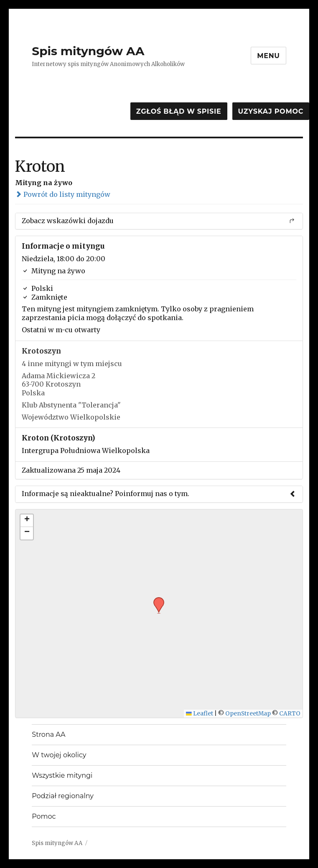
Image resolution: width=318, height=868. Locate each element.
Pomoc (44, 816)
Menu (268, 56)
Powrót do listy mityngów (63, 194)
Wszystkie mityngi (62, 775)
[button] (156, 600)
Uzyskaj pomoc (271, 111)
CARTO (290, 714)
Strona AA (48, 734)
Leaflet (200, 714)
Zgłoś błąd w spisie (179, 111)
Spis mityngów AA (88, 51)
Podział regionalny (63, 796)
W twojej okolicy (59, 755)
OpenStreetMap (248, 714)
